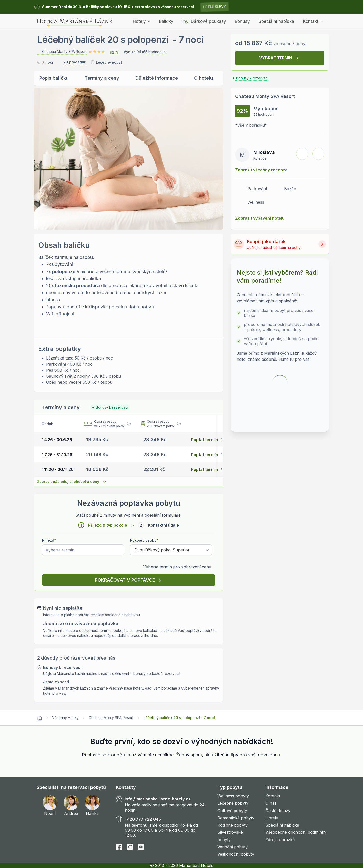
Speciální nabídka (276, 21)
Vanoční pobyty (232, 847)
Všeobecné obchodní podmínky (296, 832)
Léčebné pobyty (233, 803)
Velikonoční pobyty (236, 854)
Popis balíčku (54, 78)
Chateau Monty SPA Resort (111, 718)
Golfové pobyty (232, 811)
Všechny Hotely (65, 718)
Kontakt (313, 21)
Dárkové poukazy (204, 21)
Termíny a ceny (102, 78)
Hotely (142, 21)
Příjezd (49, 540)
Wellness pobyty (233, 796)
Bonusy (242, 21)
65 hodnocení (155, 52)
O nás (271, 803)
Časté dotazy (278, 811)
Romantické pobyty (236, 818)
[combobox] (134, 550)
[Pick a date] (83, 550)
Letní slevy (215, 7)
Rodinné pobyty (232, 825)
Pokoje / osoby (144, 540)
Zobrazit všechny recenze (261, 170)
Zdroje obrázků (280, 840)
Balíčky (166, 21)
